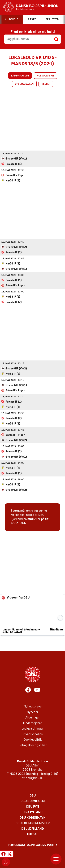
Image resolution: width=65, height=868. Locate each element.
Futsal (32, 834)
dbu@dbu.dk (35, 778)
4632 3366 (18, 523)
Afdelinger (32, 718)
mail (31, 519)
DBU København (33, 818)
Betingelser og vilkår (33, 745)
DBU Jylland (32, 812)
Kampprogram (20, 76)
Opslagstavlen (24, 84)
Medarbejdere (32, 723)
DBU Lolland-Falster (33, 823)
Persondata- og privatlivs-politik (33, 845)
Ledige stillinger (32, 729)
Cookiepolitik (33, 740)
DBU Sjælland (33, 829)
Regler (46, 84)
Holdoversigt (45, 76)
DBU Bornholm (33, 801)
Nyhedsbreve (33, 707)
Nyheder (33, 712)
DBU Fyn (33, 807)
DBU (33, 796)
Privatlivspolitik (32, 734)
